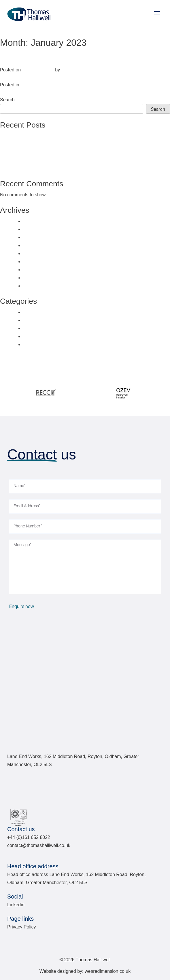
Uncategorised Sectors (46, 344)
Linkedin (16, 905)
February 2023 (38, 270)
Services (32, 328)
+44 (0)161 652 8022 (29, 837)
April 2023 (33, 253)
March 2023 (35, 262)
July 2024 (33, 221)
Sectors (28, 85)
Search (7, 100)
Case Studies (37, 312)
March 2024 (35, 237)
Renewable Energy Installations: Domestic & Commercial (72, 168)
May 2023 (33, 245)
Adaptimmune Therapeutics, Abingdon (53, 152)
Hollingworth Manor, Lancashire (46, 160)
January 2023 (37, 278)
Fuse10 (69, 70)
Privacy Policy (22, 927)
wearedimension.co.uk (108, 971)
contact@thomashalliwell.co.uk (39, 845)
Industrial (16, 59)
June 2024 (34, 229)
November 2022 (39, 286)
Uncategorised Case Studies (52, 336)
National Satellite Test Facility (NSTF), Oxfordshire (65, 136)
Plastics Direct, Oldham (38, 144)
